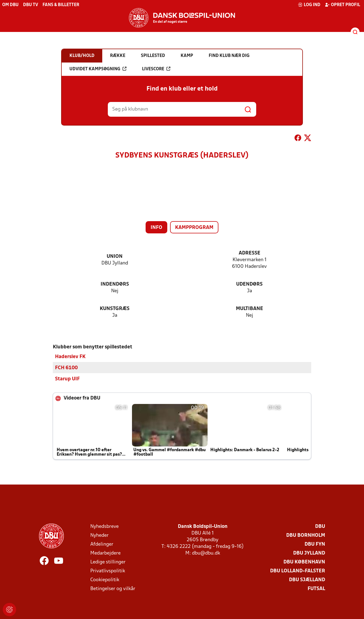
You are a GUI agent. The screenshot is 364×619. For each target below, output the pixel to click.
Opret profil (342, 5)
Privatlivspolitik (108, 571)
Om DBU (10, 5)
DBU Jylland (309, 553)
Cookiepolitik (105, 580)
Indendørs (115, 284)
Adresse (250, 253)
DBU (320, 526)
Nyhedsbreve (104, 526)
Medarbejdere (105, 553)
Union (115, 257)
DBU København (304, 562)
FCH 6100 (66, 368)
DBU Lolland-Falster (298, 571)
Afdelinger (102, 544)
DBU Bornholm (306, 535)
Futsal (316, 589)
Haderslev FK (70, 357)
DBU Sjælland (307, 580)
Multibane (250, 309)
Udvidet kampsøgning (98, 69)
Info (156, 228)
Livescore (156, 69)
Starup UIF (67, 379)
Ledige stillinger (108, 562)
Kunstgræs (115, 309)
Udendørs (249, 284)
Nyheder (99, 535)
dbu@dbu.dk (206, 553)
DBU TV (31, 5)
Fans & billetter (61, 5)
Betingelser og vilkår (113, 589)
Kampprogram (194, 228)
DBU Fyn (315, 544)
